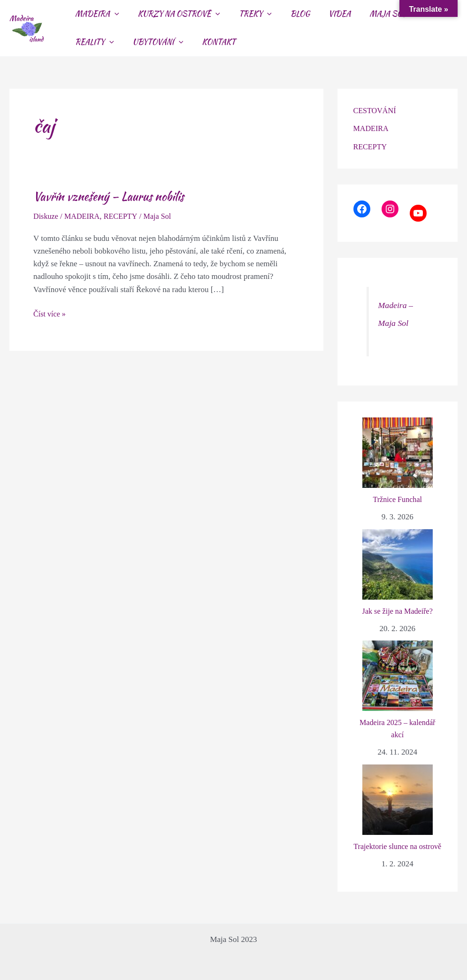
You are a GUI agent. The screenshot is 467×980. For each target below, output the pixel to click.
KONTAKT (156, 42)
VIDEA (323, 14)
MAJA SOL (367, 14)
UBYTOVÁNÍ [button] (99, 42)
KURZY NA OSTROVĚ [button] (173, 14)
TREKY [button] (246, 14)
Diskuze (46, 216)
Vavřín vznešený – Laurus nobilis (113, 196)
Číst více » (50, 313)
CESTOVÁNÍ (376, 111)
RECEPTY (125, 216)
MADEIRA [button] (95, 14)
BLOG (287, 14)
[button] (113, 14)
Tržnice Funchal (398, 499)
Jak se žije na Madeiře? (397, 611)
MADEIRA (84, 216)
